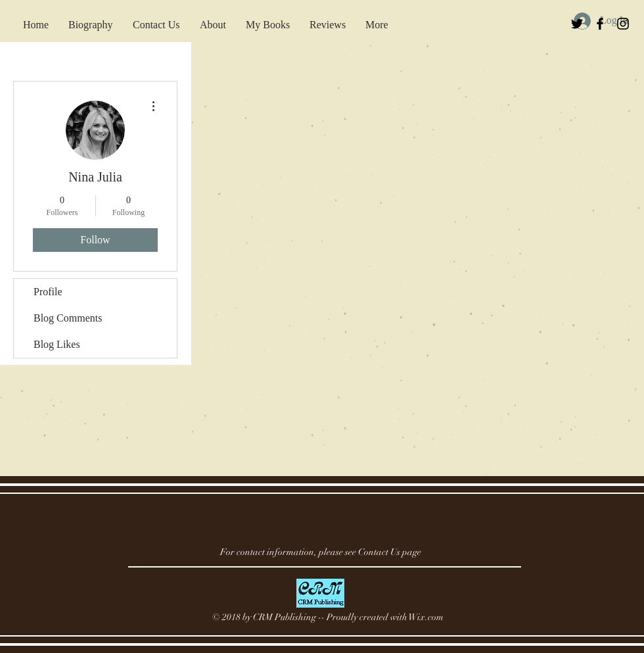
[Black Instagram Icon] (623, 24)
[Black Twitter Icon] (577, 24)
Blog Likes (57, 344)
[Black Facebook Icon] (600, 24)
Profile (48, 292)
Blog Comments (68, 318)
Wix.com (426, 617)
